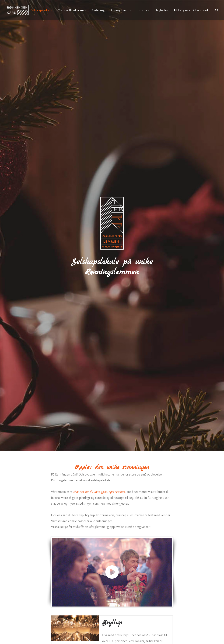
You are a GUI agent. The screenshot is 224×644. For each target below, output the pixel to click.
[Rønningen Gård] (17, 10)
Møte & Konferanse (72, 10)
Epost (117, 534)
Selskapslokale (42, 10)
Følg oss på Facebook (194, 10)
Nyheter (162, 10)
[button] (217, 10)
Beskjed (23, 564)
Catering (98, 10)
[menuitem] (42, 10)
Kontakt (145, 10)
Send (112, 604)
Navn (21, 534)
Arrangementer (122, 10)
